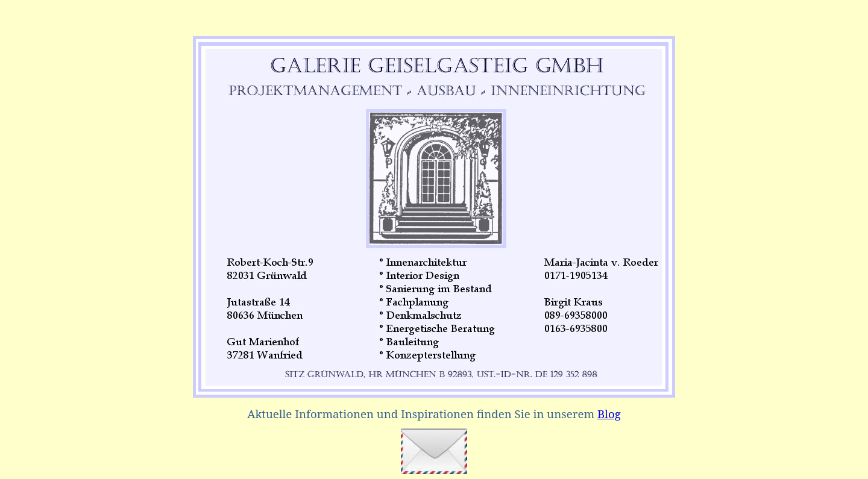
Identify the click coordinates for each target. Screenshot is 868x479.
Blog (609, 414)
